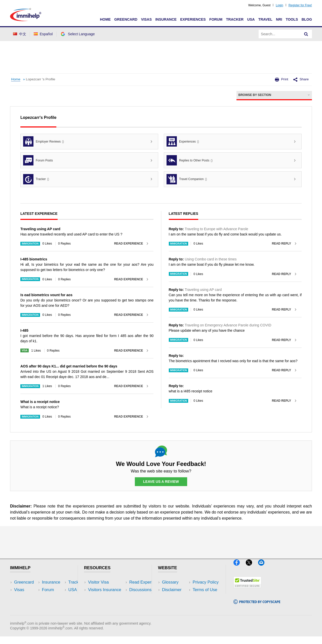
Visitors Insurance (105, 590)
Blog (307, 19)
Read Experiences (105, 597)
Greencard (126, 19)
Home (105, 19)
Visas (146, 19)
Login (279, 5)
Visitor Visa (98, 582)
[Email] (264, 568)
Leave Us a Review (161, 482)
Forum (216, 19)
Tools (292, 19)
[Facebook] (240, 568)
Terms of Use (174, 605)
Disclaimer (172, 590)
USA (251, 19)
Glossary (170, 582)
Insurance (166, 19)
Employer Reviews (44, 141)
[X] (252, 568)
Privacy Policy (175, 597)
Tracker (235, 19)
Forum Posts (38, 160)
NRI (279, 19)
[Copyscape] (257, 606)
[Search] (306, 34)
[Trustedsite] (247, 590)
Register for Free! (300, 5)
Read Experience (129, 244)
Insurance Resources (108, 612)
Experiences (193, 19)
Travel (265, 19)
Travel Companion (187, 179)
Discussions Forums (107, 605)
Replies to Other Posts (190, 160)
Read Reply (281, 244)
